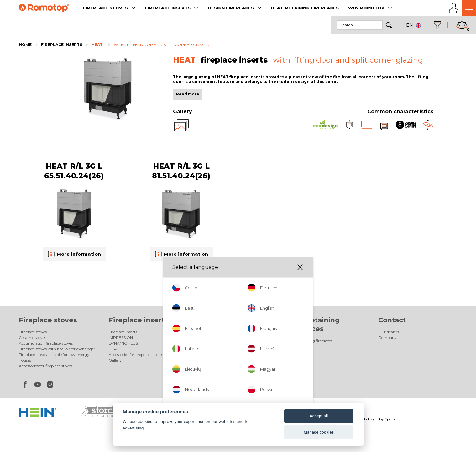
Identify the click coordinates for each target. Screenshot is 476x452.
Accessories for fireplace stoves (46, 366)
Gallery (115, 360)
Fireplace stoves (48, 320)
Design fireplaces (230, 320)
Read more (188, 94)
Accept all (319, 416)
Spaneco (392, 419)
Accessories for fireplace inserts (136, 354)
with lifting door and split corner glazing (162, 45)
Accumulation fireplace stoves (46, 343)
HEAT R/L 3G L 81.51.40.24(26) (181, 171)
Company (387, 338)
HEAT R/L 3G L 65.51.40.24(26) (74, 171)
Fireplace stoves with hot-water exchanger (57, 349)
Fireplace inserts (62, 45)
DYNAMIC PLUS (123, 343)
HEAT (97, 45)
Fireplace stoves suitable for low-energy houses (54, 357)
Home (25, 45)
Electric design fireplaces (220, 338)
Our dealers (389, 332)
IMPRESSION (121, 338)
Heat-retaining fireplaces (310, 341)
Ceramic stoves (32, 338)
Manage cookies (319, 432)
